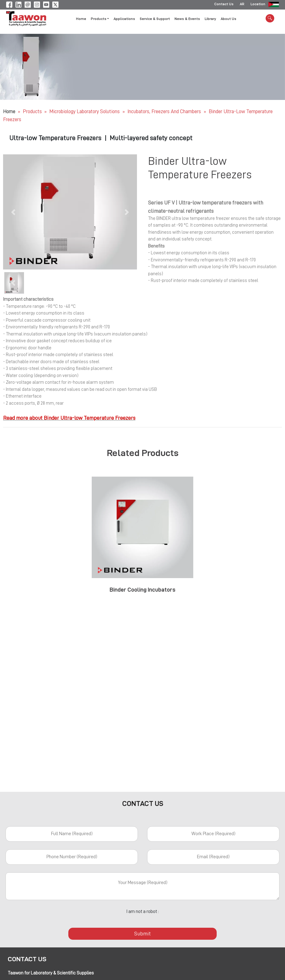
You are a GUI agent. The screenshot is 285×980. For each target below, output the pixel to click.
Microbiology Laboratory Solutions (85, 111)
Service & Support (155, 19)
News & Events (187, 19)
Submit (142, 934)
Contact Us (224, 5)
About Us (229, 19)
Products (32, 111)
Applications (124, 19)
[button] (13, 212)
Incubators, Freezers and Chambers (165, 111)
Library (210, 19)
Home (81, 19)
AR (242, 5)
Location (258, 5)
